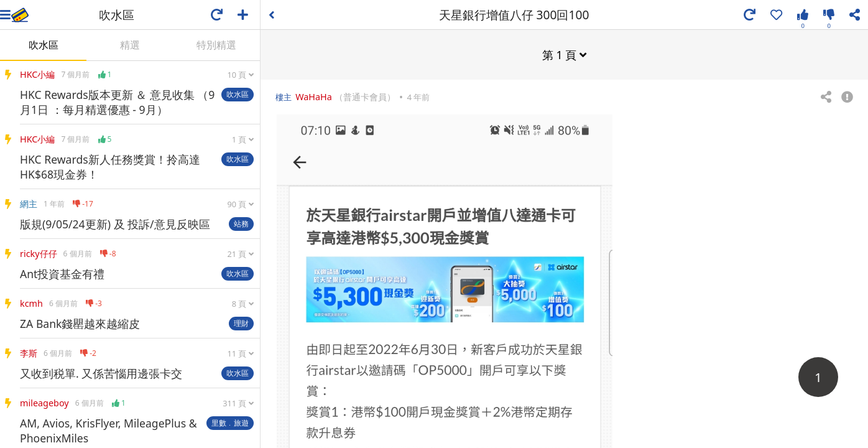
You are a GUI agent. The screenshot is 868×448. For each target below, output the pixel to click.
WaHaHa (314, 96)
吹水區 (44, 45)
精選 (130, 45)
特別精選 (216, 45)
